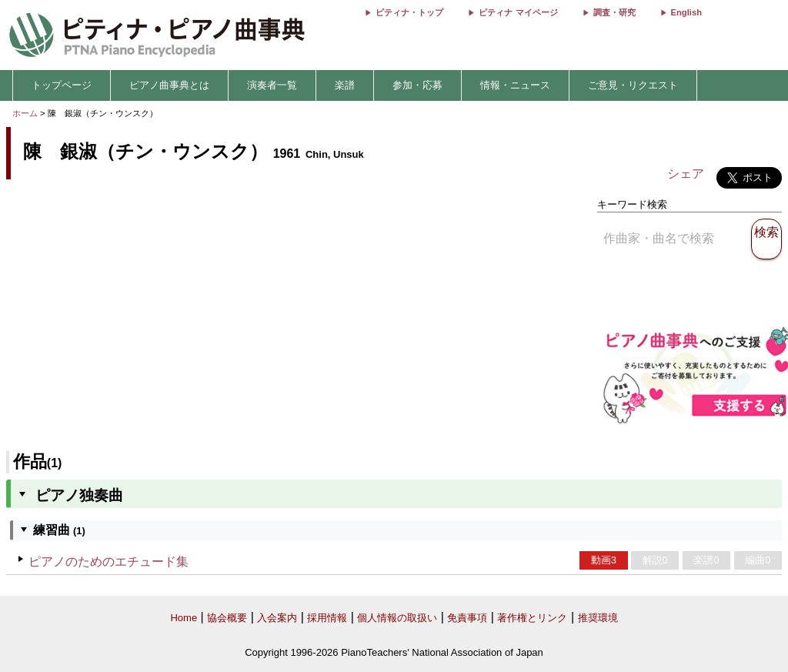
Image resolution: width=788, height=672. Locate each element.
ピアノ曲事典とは (169, 85)
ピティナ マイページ (518, 12)
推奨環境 (598, 618)
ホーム (25, 113)
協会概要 (227, 618)
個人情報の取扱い (397, 618)
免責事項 (467, 618)
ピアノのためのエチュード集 (109, 562)
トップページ (62, 85)
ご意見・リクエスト (633, 85)
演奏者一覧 (272, 85)
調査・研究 (614, 12)
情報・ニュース (515, 85)
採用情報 (327, 618)
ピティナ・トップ (409, 12)
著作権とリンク (532, 618)
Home (184, 618)
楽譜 (345, 85)
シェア (686, 174)
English (686, 12)
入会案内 (277, 618)
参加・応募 (417, 85)
